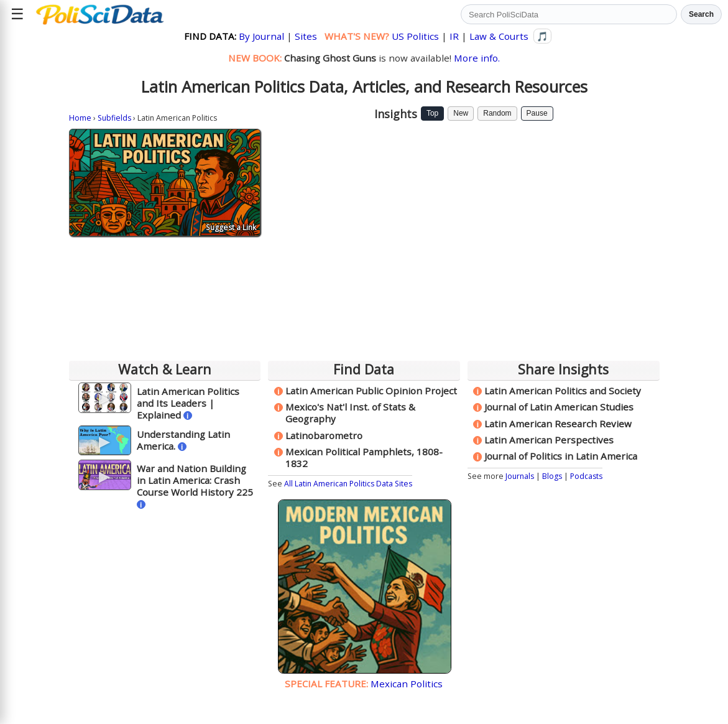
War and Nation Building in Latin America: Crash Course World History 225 (195, 480)
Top (432, 113)
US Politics (415, 36)
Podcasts (586, 476)
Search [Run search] (701, 14)
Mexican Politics (407, 684)
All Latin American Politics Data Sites (348, 484)
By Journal (261, 36)
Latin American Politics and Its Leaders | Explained (188, 403)
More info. (477, 58)
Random (497, 113)
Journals (520, 476)
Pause (537, 113)
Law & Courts (499, 36)
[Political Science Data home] (100, 14)
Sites (306, 36)
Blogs (552, 476)
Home (80, 118)
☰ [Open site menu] (17, 14)
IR (454, 36)
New (461, 113)
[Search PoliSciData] (569, 14)
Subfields (114, 118)
